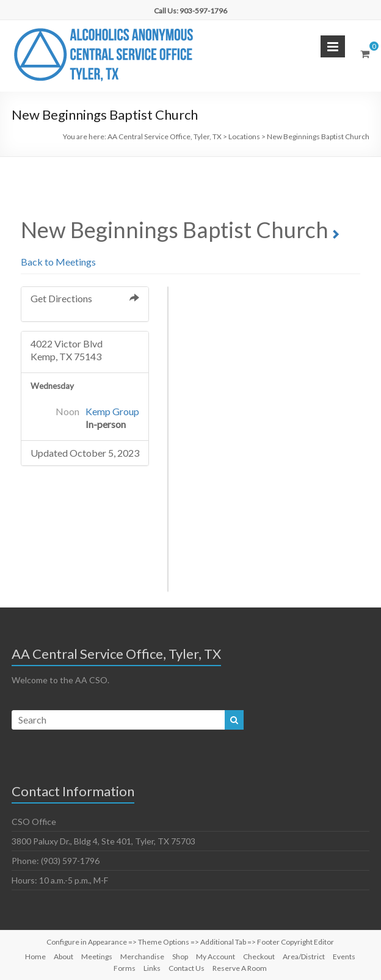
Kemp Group (112, 411)
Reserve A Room (240, 968)
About (64, 956)
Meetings (97, 956)
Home (35, 956)
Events (344, 956)
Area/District (304, 956)
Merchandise (142, 956)
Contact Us (187, 968)
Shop (180, 956)
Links (152, 968)
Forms (125, 968)
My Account (216, 956)
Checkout (259, 956)
